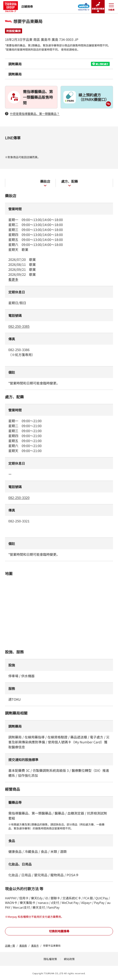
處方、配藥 (70, 183)
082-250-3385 (19, 326)
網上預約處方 (100, 64)
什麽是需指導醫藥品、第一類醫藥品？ (32, 114)
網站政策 (69, 959)
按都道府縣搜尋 (98, 7)
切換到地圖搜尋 (59, 931)
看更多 (13, 279)
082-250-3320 (19, 497)
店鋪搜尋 (18, 7)
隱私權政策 (50, 959)
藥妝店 (45, 183)
